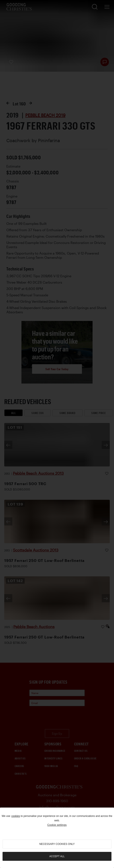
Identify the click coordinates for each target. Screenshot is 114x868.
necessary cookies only (57, 844)
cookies (16, 816)
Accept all (57, 856)
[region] (57, 838)
